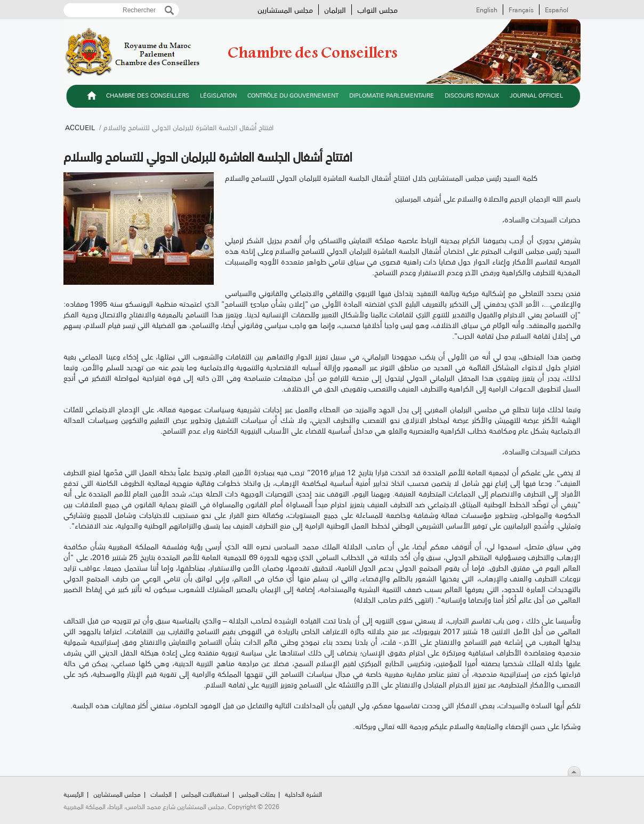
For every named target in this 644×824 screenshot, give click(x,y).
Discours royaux (472, 95)
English (487, 10)
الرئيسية (92, 97)
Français (521, 10)
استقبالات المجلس (205, 794)
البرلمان (335, 10)
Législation (218, 95)
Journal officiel (536, 95)
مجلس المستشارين (285, 10)
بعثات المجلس (257, 794)
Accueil (80, 127)
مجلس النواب (377, 10)
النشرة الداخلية (303, 794)
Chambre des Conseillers (148, 95)
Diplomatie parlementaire (392, 95)
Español (557, 10)
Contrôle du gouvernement (293, 95)
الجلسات (161, 794)
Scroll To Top (574, 771)
